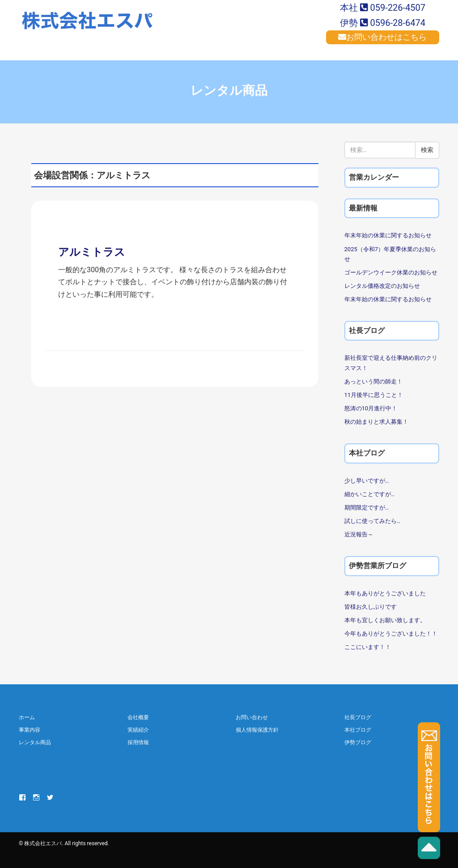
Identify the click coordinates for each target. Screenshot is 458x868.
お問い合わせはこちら (382, 37)
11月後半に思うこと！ (374, 395)
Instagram (36, 797)
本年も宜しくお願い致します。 (385, 620)
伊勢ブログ (358, 742)
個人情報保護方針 (257, 730)
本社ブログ (358, 730)
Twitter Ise (50, 797)
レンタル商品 (35, 742)
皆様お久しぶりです (371, 607)
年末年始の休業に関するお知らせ (388, 235)
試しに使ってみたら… (373, 521)
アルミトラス (92, 252)
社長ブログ (358, 717)
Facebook (22, 797)
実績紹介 (138, 730)
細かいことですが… (370, 494)
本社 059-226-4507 (383, 8)
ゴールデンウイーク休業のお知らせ (391, 272)
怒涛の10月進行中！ (371, 408)
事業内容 (30, 730)
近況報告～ (359, 534)
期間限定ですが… (367, 508)
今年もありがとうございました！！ (391, 634)
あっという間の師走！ (373, 381)
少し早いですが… (367, 481)
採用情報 (138, 742)
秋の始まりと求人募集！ (376, 422)
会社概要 (138, 717)
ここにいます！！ (368, 647)
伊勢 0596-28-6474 (383, 23)
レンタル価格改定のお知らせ (382, 286)
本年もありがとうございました (385, 593)
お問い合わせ (252, 717)
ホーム (27, 717)
